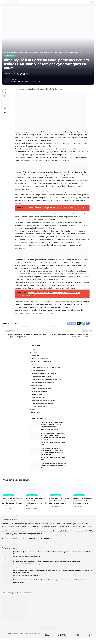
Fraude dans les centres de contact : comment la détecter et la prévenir (59, 506)
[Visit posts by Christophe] (7, 81)
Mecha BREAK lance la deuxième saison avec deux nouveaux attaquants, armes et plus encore (47, 567)
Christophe (15, 79)
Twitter (64, 310)
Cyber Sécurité (10, 56)
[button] (4, 2)
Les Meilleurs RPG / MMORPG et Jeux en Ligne (53, 448)
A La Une (44, 434)
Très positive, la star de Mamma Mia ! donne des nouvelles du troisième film (54, 471)
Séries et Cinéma (53, 434)
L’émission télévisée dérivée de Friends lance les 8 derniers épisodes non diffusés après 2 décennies (49, 585)
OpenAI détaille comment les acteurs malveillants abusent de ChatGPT (83, 506)
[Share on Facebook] (15, 74)
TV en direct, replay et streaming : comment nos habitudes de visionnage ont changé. (53, 429)
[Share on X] (18, 74)
